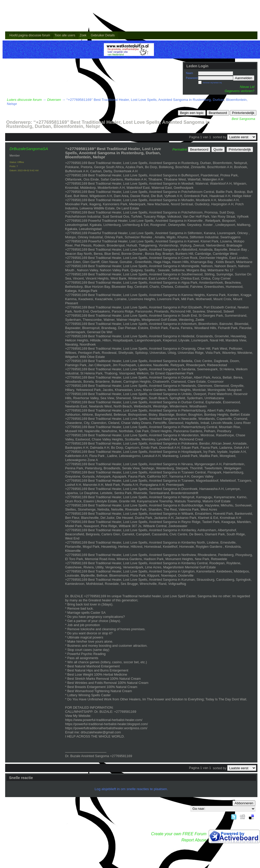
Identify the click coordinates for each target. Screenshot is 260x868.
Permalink (180, 149)
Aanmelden (244, 78)
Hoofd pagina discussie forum (30, 35)
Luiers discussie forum (24, 100)
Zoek (83, 35)
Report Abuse (194, 840)
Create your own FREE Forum (179, 834)
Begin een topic (192, 113)
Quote (218, 149)
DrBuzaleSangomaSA (29, 149)
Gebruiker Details (103, 35)
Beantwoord (218, 113)
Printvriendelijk (243, 113)
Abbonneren (244, 803)
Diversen (54, 100)
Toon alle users (65, 35)
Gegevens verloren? (240, 91)
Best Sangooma (243, 119)
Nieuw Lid (247, 87)
